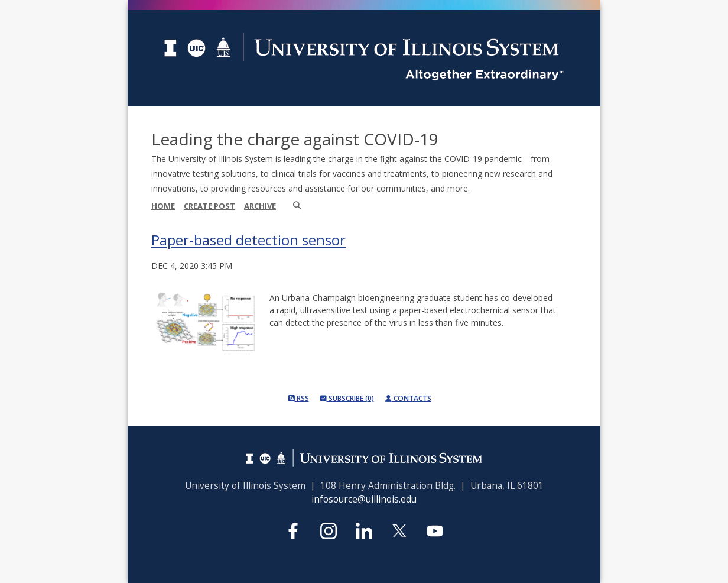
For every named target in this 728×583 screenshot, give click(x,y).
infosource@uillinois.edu (364, 499)
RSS (299, 398)
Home (163, 206)
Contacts (408, 398)
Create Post (209, 206)
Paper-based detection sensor (248, 240)
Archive (260, 206)
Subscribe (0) (347, 398)
